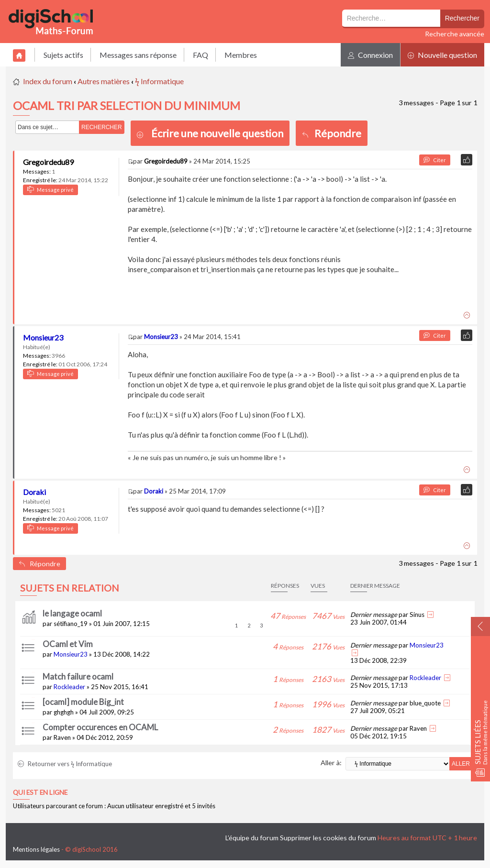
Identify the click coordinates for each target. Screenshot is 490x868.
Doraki (34, 492)
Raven (62, 737)
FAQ (200, 55)
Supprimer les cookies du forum (328, 838)
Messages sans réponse (138, 55)
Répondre (332, 133)
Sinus (417, 615)
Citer (435, 160)
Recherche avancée (455, 34)
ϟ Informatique (159, 81)
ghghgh (64, 712)
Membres (241, 55)
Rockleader (69, 687)
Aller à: (331, 763)
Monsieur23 (43, 337)
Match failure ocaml (78, 676)
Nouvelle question (442, 55)
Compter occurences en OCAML (100, 727)
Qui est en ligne (40, 792)
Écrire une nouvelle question (217, 133)
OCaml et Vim (68, 644)
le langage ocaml (72, 613)
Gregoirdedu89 (48, 162)
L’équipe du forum (252, 838)
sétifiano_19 (71, 624)
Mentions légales (36, 849)
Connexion (370, 55)
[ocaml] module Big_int (83, 702)
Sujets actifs (63, 55)
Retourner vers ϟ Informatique (65, 764)
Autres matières (104, 81)
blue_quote (425, 703)
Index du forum (48, 81)
